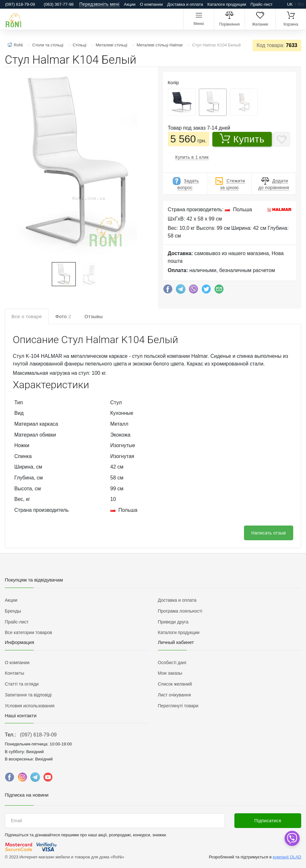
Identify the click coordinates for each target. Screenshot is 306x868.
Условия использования (30, 706)
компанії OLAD (287, 857)
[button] (76, 165)
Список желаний (175, 684)
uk (290, 4)
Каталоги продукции (227, 4)
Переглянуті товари (178, 706)
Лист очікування (175, 695)
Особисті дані (172, 663)
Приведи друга (173, 622)
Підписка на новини (27, 795)
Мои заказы (170, 673)
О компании (151, 4)
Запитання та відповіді (28, 695)
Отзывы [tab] (94, 316)
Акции (130, 4)
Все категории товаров (28, 632)
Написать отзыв (269, 533)
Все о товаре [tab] (27, 316)
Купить (242, 139)
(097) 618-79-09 (38, 735)
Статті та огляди (22, 684)
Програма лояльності (180, 611)
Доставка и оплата (185, 4)
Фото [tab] (63, 316)
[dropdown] (292, 838)
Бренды (13, 611)
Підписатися (268, 821)
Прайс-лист (261, 4)
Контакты (14, 673)
